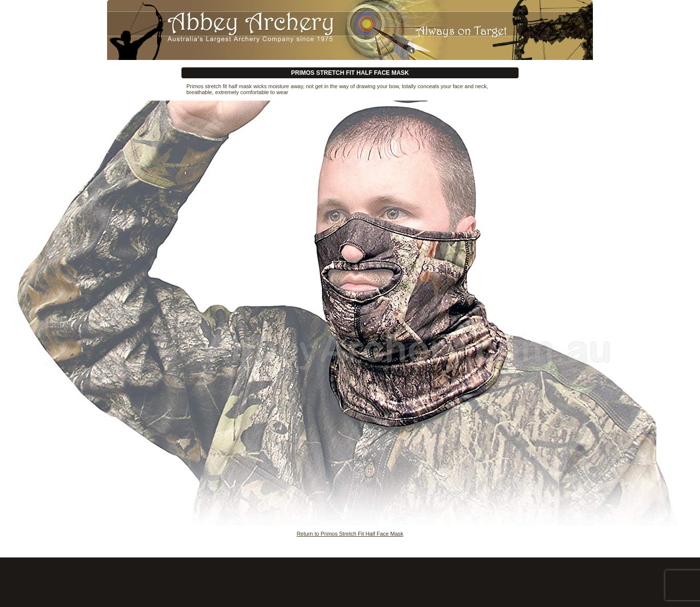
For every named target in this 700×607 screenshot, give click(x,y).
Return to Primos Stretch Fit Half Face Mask (350, 534)
